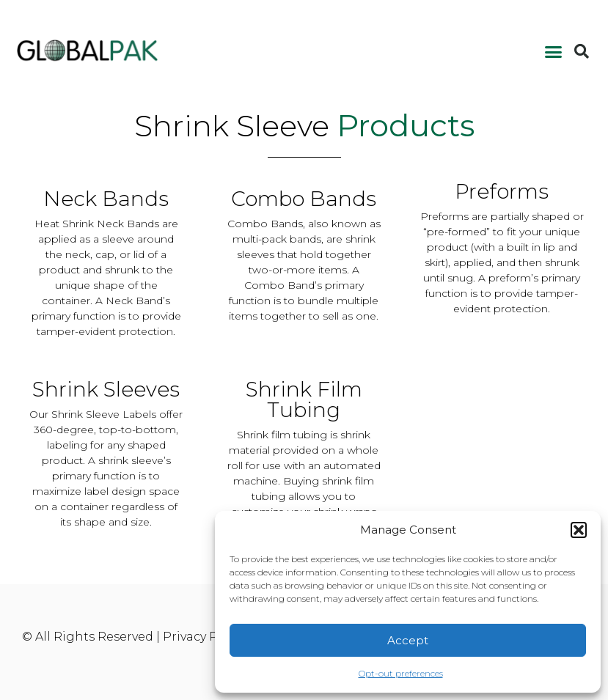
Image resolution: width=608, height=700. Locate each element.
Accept (408, 640)
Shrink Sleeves (106, 389)
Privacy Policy (204, 637)
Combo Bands (304, 199)
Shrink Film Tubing (304, 399)
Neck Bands (106, 199)
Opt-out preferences (401, 673)
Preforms (502, 191)
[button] (579, 530)
